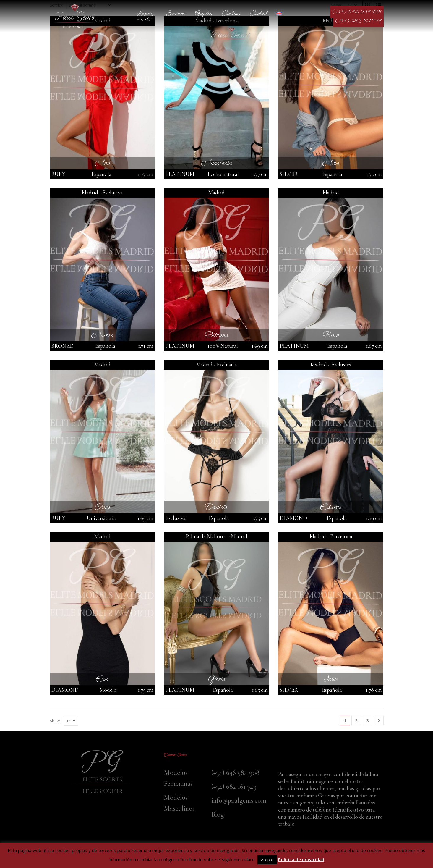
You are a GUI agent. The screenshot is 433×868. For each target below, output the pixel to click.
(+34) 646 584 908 (357, 12)
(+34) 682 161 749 (358, 21)
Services (176, 13)
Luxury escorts (145, 16)
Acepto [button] (267, 860)
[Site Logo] (75, 16)
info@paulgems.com (239, 800)
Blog (218, 814)
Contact (258, 13)
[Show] (71, 721)
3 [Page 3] (368, 720)
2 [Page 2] (356, 720)
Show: (55, 721)
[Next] (379, 721)
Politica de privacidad (301, 859)
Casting (231, 13)
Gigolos (203, 13)
